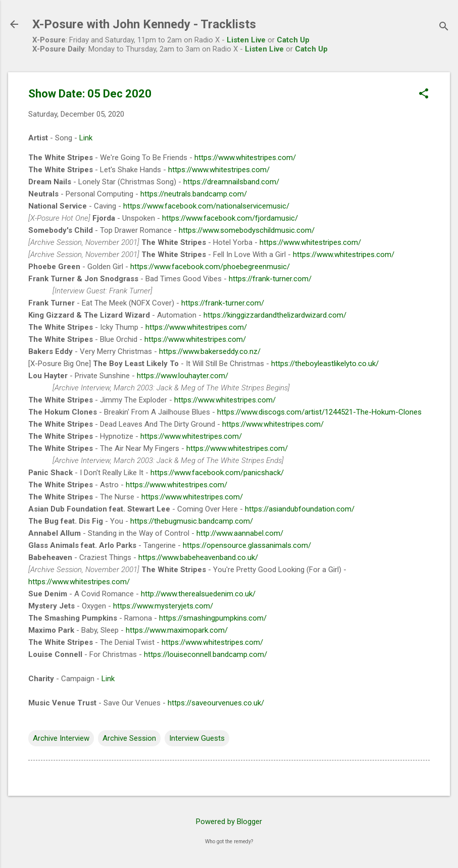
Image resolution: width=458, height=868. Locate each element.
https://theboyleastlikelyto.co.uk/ (325, 364)
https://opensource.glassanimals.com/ (247, 545)
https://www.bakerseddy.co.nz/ (210, 351)
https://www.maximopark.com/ (177, 630)
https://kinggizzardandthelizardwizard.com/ (275, 315)
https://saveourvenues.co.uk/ (216, 703)
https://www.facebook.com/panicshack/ (217, 473)
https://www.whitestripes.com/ (245, 158)
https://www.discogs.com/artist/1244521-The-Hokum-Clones (319, 412)
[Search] (444, 28)
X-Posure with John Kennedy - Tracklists (144, 24)
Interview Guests (197, 738)
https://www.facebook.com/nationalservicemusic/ (206, 206)
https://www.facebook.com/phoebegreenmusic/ (210, 267)
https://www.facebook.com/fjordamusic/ (230, 218)
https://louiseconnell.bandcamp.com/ (206, 654)
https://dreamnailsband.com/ (231, 182)
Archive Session (129, 738)
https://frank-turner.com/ (270, 279)
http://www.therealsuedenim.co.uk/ (198, 594)
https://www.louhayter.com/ (183, 376)
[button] (424, 94)
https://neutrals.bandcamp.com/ (194, 194)
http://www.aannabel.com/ (240, 533)
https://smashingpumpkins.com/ (213, 618)
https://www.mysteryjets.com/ (163, 606)
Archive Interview (61, 738)
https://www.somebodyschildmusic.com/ (247, 230)
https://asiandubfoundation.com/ (300, 509)
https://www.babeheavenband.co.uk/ (198, 557)
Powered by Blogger (229, 822)
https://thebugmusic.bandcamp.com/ (192, 521)
